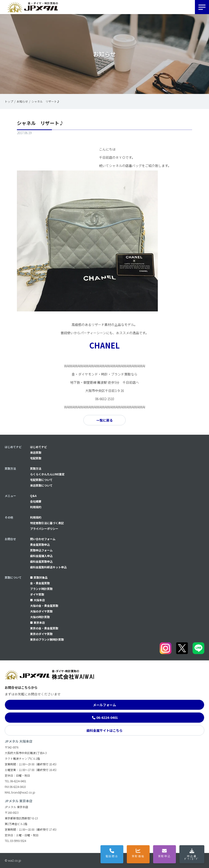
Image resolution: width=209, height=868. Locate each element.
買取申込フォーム (41, 550)
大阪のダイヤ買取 (41, 611)
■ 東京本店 (37, 622)
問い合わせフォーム (43, 539)
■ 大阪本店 (37, 600)
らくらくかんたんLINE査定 (47, 474)
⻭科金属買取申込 (41, 561)
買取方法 (36, 468)
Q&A (33, 496)
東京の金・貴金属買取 (44, 628)
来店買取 (36, 452)
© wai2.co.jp (13, 860)
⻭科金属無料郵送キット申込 (48, 567)
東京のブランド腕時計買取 (47, 639)
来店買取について (41, 485)
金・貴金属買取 (40, 583)
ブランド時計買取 (41, 589)
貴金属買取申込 (40, 544)
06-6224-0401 (107, 717)
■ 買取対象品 (39, 577)
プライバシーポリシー (44, 529)
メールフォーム (104, 705)
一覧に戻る (104, 420)
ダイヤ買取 (37, 594)
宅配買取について (41, 480)
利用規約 (36, 507)
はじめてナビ (39, 447)
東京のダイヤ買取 (41, 634)
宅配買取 (36, 458)
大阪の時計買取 (40, 617)
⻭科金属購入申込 (41, 556)
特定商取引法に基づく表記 (47, 523)
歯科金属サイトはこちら (104, 730)
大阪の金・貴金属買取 (44, 606)
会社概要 (36, 501)
